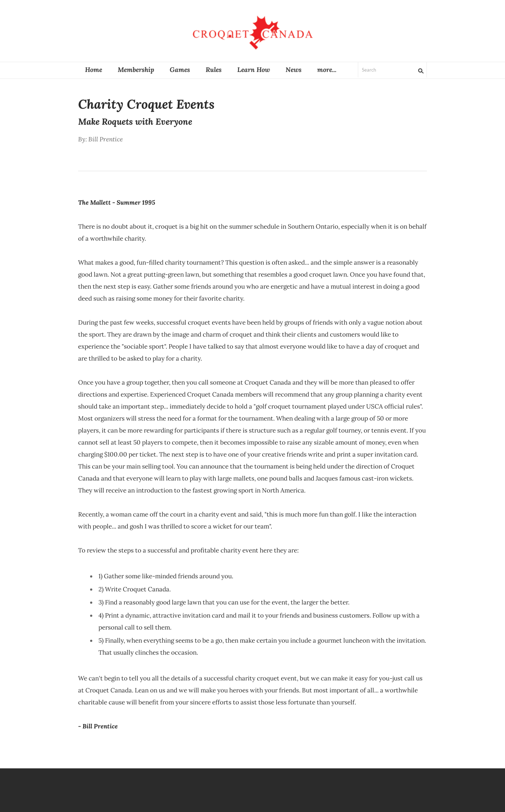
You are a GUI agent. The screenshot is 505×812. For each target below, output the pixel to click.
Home (94, 70)
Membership (136, 70)
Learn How (254, 70)
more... (327, 70)
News (294, 70)
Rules (214, 70)
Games (180, 70)
